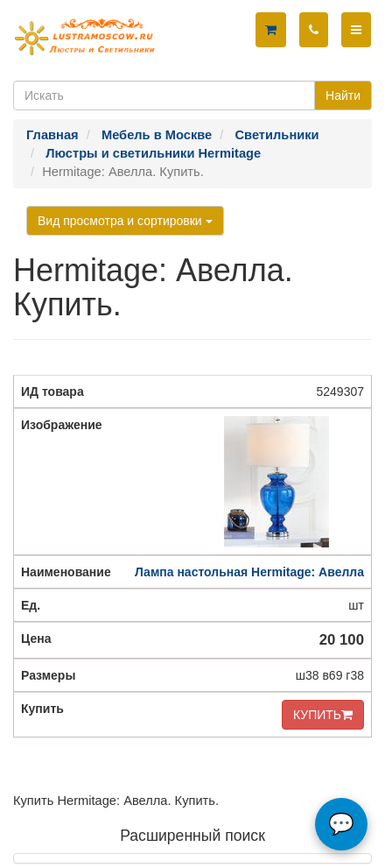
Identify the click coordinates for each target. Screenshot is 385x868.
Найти (343, 95)
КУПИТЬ (323, 715)
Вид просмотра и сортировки (125, 221)
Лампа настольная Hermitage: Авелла (249, 572)
